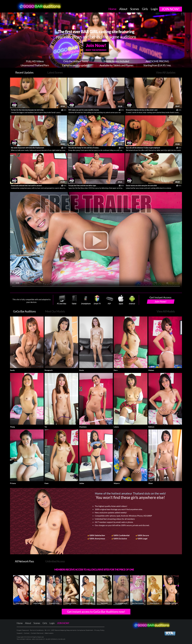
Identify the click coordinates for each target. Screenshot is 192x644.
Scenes (37, 623)
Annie (81, 370)
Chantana (83, 427)
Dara (116, 370)
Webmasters (49, 633)
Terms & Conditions (37, 630)
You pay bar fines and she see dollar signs (82, 185)
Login (52, 623)
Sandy (12, 370)
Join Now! (96, 47)
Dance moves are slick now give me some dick (141, 185)
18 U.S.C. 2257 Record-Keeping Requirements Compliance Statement (69, 630)
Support (20, 633)
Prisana (13, 483)
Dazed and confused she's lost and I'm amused (26, 185)
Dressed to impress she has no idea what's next (142, 110)
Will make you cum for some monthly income (84, 110)
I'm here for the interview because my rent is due (27, 110)
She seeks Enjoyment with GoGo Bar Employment (27, 148)
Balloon (151, 427)
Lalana (116, 427)
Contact (27, 633)
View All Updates (166, 72)
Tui (46, 427)
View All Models (166, 311)
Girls (45, 623)
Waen (151, 483)
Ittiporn (117, 483)
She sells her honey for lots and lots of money (83, 148)
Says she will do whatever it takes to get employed (143, 148)
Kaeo (47, 483)
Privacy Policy (99, 630)
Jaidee (82, 483)
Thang (12, 427)
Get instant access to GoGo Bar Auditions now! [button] (96, 612)
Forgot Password (23, 630)
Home (20, 623)
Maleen (151, 370)
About (28, 623)
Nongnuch (49, 370)
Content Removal (37, 633)
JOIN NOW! (63, 623)
